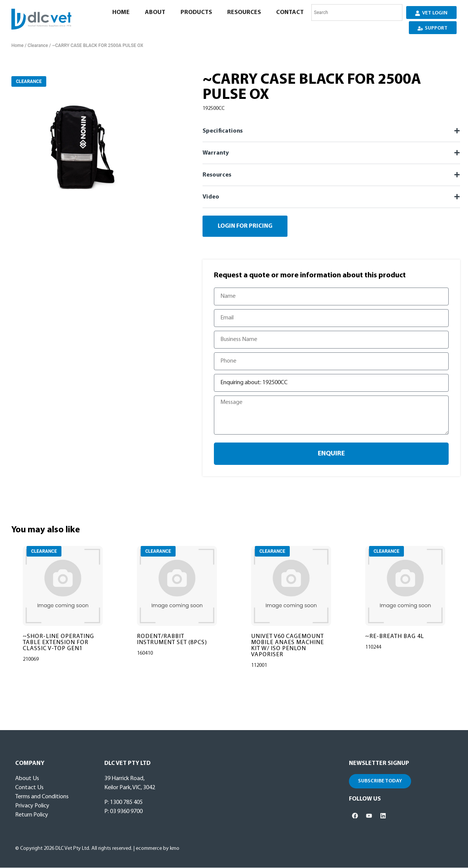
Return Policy (32, 815)
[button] (331, 131)
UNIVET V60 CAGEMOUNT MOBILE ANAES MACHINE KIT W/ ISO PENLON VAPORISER (287, 646)
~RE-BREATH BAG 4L (395, 637)
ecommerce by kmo (158, 849)
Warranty (216, 153)
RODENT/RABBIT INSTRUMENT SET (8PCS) (172, 640)
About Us (27, 779)
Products (196, 13)
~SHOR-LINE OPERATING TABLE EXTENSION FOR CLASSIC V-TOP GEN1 (58, 643)
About (155, 13)
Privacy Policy (32, 806)
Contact (290, 13)
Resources (244, 13)
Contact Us (29, 788)
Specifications (223, 131)
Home (121, 13)
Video (211, 197)
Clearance (38, 45)
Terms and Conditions (42, 797)
